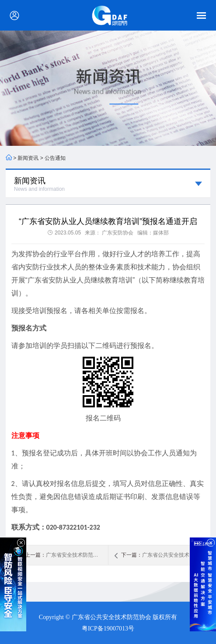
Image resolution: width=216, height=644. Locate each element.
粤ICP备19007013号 (108, 628)
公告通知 (55, 158)
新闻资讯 (28, 158)
